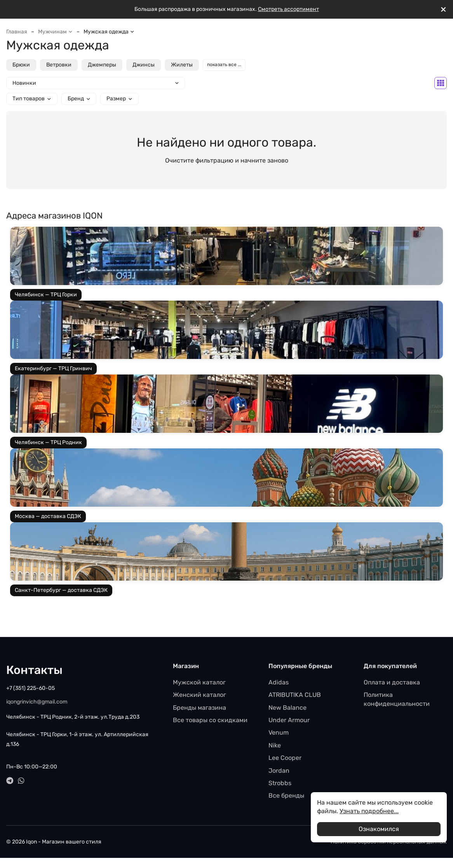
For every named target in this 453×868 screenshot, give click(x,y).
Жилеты (182, 65)
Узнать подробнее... (369, 811)
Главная (17, 32)
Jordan (279, 771)
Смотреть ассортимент (288, 9)
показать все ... (224, 65)
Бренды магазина (199, 708)
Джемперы (102, 65)
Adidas (279, 682)
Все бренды (286, 795)
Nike (275, 745)
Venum (279, 732)
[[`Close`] (443, 10)
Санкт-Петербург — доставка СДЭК (61, 590)
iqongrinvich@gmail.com (37, 702)
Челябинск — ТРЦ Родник (48, 442)
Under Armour (289, 720)
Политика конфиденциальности (397, 699)
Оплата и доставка (392, 682)
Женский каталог (199, 695)
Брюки (21, 65)
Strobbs (280, 783)
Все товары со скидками (210, 720)
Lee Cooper (285, 758)
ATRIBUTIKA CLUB (295, 695)
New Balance (287, 708)
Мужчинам (55, 32)
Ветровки (59, 65)
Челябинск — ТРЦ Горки (46, 295)
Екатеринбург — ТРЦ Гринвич (53, 368)
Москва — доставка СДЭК (48, 516)
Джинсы (144, 65)
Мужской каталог (199, 682)
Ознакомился (379, 829)
